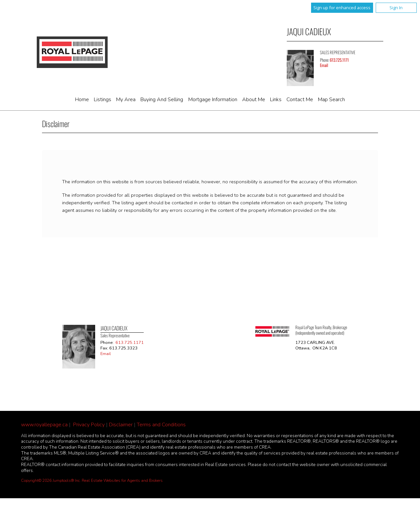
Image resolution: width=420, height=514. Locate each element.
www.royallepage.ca (44, 425)
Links (276, 100)
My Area (126, 100)
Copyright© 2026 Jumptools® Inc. (51, 480)
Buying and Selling (162, 100)
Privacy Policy (89, 425)
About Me (254, 100)
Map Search (331, 100)
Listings (103, 100)
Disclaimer (121, 425)
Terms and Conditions (161, 425)
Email (324, 65)
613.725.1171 (339, 60)
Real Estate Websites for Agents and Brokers (122, 480)
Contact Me (300, 100)
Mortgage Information (213, 100)
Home (82, 100)
